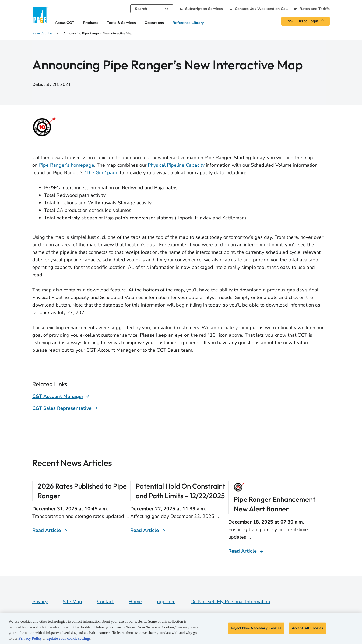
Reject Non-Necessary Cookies (256, 628)
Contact (105, 602)
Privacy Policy (30, 638)
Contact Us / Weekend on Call (261, 9)
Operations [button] (154, 23)
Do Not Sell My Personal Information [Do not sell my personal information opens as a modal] (230, 602)
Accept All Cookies (307, 628)
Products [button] (91, 23)
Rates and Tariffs (315, 9)
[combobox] (152, 9)
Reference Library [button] (188, 23)
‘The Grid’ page (102, 173)
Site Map (72, 602)
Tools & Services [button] (121, 23)
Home (135, 602)
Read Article (47, 530)
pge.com (166, 602)
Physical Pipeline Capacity (176, 165)
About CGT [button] (65, 23)
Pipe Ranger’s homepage (67, 165)
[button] (201, 9)
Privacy (40, 602)
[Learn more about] (61, 396)
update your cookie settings (68, 638)
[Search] (167, 8)
